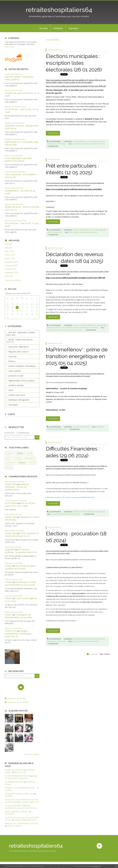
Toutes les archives (13, 280)
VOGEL (8, 566)
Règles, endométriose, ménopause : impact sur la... (19, 634)
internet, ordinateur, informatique (22, 366)
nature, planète (15, 371)
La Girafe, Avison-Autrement (16, 778)
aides (56, 429)
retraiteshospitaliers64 (59, 10)
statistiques (30, 458)
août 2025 (9, 276)
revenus (66, 330)
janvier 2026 (10, 258)
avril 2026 (9, 248)
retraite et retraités (16, 385)
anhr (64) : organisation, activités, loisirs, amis (21, 334)
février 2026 (10, 255)
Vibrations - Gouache (13, 788)
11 (12, 308)
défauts (9, 467)
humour (22, 463)
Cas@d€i (8, 796)
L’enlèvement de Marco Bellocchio (19, 794)
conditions (85, 144)
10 (7, 308)
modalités (93, 144)
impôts (49, 330)
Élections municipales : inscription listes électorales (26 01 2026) (74, 63)
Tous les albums (33, 754)
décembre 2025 (11, 262)
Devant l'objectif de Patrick (26, 820)
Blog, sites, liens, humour (18, 352)
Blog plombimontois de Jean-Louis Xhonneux (21, 807)
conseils (18, 458)
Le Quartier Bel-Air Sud (30, 802)
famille (76, 232)
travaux (50, 429)
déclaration (57, 330)
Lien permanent (54, 142)
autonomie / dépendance (19, 347)
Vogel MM (10, 550)
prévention (10, 463)
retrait (30, 453)
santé (11, 390)
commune (101, 144)
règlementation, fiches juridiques (22, 381)
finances (12, 361)
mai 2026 (9, 244)
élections (76, 144)
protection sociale (16, 376)
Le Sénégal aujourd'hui (14, 782)
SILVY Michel (11, 503)
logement (100, 427)
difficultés (63, 514)
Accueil (43, 28)
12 (17, 308)
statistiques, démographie (19, 400)
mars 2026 (9, 251)
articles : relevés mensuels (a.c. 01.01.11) (20, 341)
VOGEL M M (11, 631)
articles (32, 463)
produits (9, 453)
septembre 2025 (12, 273)
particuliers (84, 232)
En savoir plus (97, 866)
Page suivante (105, 654)
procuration (85, 641)
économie (13, 356)
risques (20, 453)
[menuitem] (43, 28)
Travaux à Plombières (14, 806)
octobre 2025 (10, 269)
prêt (71, 232)
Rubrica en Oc (21, 772)
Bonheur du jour (15, 826)
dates (80, 330)
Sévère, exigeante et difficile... (17, 812)
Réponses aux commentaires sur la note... (22, 823)
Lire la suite (10, 47)
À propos (73, 28)
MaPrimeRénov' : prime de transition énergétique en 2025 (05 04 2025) (77, 356)
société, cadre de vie (17, 395)
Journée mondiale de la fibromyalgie (19, 776)
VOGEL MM (10, 484)
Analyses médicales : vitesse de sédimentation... (17, 487)
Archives (58, 28)
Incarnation (10, 814)
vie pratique (13, 405)
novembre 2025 (11, 265)
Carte (11, 414)
